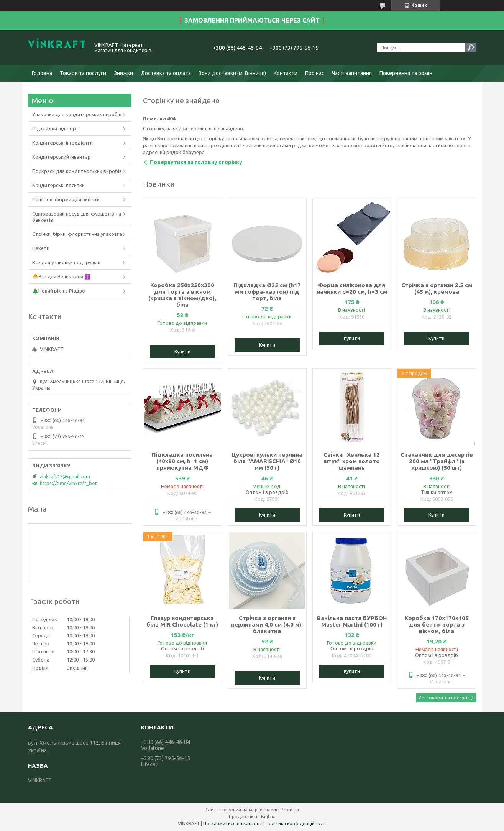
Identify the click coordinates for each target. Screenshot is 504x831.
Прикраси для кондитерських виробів (77, 171)
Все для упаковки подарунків (66, 262)
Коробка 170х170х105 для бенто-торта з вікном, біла (437, 624)
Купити (182, 351)
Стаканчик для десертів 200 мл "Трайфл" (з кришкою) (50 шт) (437, 461)
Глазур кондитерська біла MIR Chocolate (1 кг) (182, 621)
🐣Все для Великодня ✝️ (61, 276)
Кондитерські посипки (58, 185)
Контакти (286, 73)
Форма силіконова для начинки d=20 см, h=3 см (352, 288)
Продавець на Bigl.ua (252, 817)
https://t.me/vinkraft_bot (68, 483)
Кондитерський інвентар (62, 157)
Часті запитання (352, 73)
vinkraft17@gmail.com (65, 476)
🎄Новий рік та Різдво (59, 291)
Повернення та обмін (406, 73)
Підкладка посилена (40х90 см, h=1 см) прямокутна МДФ (182, 461)
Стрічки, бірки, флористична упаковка (77, 234)
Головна (42, 73)
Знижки (123, 73)
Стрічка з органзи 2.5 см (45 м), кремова (437, 288)
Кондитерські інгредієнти (62, 143)
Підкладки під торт (56, 128)
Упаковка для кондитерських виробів (77, 114)
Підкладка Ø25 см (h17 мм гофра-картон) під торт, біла (267, 292)
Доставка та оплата (166, 73)
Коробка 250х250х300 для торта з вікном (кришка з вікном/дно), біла (182, 295)
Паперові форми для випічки (66, 199)
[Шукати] (471, 48)
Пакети (41, 248)
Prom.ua (290, 810)
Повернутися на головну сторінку (196, 162)
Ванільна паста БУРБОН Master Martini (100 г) (352, 621)
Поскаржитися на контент (233, 824)
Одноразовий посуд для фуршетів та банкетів (77, 217)
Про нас (315, 73)
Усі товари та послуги (443, 698)
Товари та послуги (83, 73)
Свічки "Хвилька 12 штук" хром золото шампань (352, 461)
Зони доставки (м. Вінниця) (232, 73)
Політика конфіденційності (296, 824)
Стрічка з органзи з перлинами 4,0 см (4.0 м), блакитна (267, 624)
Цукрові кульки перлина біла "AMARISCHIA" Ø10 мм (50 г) (267, 461)
